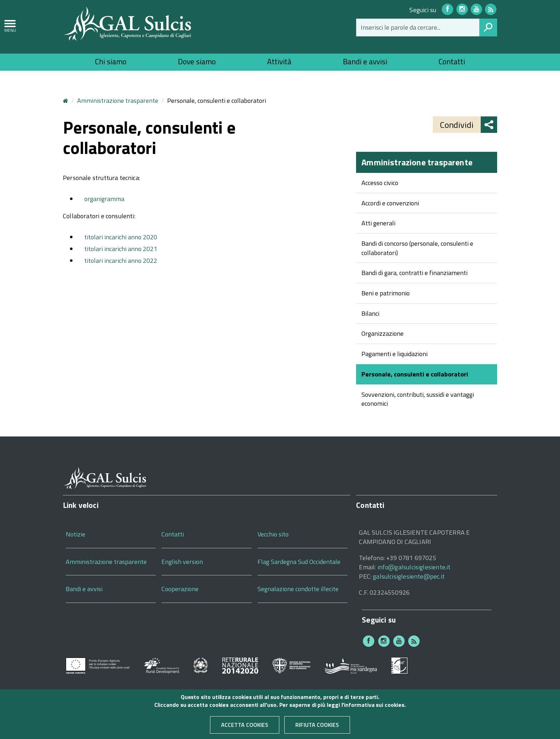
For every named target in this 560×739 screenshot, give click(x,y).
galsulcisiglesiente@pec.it (409, 576)
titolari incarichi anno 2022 (121, 261)
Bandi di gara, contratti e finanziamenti (414, 273)
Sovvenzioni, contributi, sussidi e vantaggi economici (418, 399)
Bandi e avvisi (365, 61)
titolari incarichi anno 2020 (121, 237)
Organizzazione (382, 333)
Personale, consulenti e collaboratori (415, 374)
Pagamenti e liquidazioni (394, 354)
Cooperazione (180, 589)
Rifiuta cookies (317, 729)
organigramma (104, 199)
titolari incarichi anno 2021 (121, 249)
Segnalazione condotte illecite (298, 589)
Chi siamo (111, 61)
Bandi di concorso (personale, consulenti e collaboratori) (417, 248)
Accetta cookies (245, 729)
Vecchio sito (273, 534)
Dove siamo (197, 61)
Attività (279, 61)
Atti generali (378, 223)
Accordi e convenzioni (390, 203)
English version (182, 562)
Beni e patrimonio (386, 293)
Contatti (452, 61)
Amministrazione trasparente (118, 101)
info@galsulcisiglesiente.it (414, 567)
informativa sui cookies (374, 709)
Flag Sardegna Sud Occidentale (299, 562)
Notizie (76, 534)
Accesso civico (380, 183)
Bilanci (370, 313)
